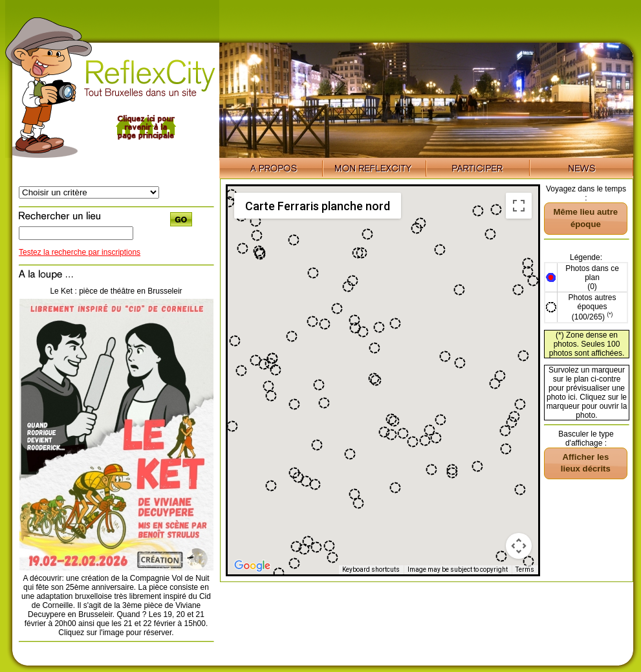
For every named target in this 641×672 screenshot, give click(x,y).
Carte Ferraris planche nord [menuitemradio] (318, 206)
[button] (528, 272)
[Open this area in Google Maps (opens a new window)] (252, 566)
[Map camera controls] (519, 546)
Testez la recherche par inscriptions (80, 252)
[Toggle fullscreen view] (519, 206)
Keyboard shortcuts (371, 569)
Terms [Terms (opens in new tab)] (525, 569)
